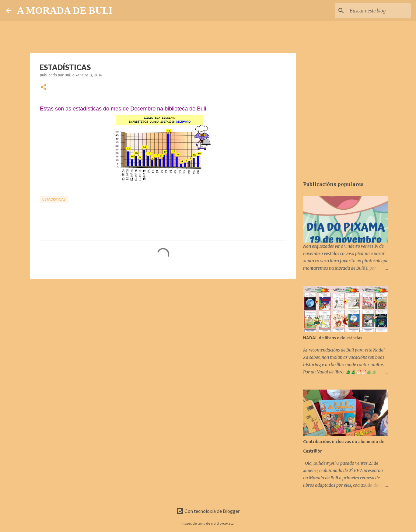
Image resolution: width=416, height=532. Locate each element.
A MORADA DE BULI (65, 10)
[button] (44, 87)
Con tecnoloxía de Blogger (208, 511)
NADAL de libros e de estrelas (333, 338)
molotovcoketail (223, 523)
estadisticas (54, 199)
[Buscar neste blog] (379, 11)
